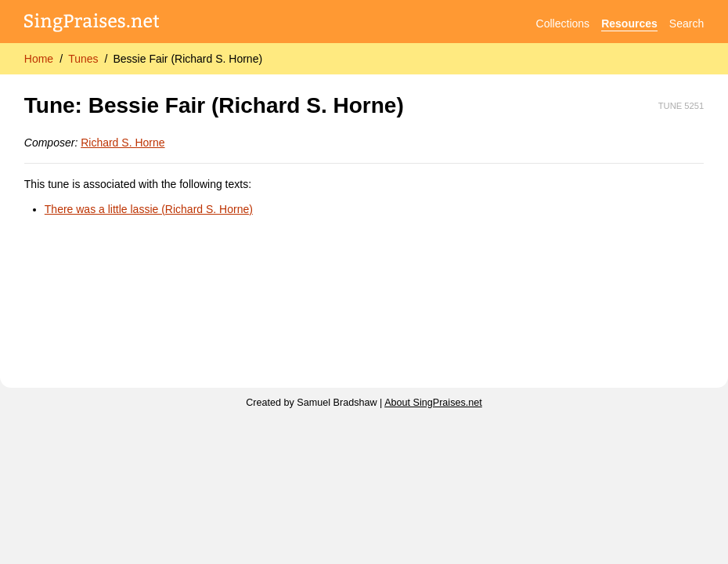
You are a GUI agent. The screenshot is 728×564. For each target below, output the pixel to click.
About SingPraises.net (433, 403)
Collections (563, 23)
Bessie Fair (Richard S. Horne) (187, 59)
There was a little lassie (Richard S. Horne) (149, 209)
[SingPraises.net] (92, 24)
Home (39, 59)
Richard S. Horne (123, 143)
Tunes (83, 59)
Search (687, 23)
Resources (629, 23)
